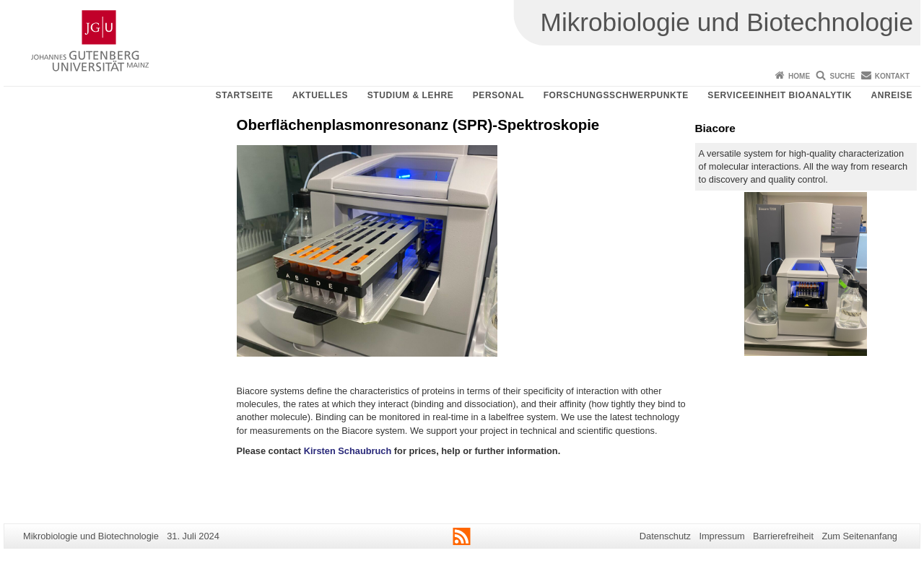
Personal (498, 95)
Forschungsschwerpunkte (616, 95)
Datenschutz (665, 536)
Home (799, 76)
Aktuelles (320, 95)
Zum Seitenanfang (859, 536)
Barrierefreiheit (783, 536)
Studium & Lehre (411, 95)
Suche (842, 76)
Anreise (892, 95)
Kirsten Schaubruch (348, 451)
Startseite (245, 95)
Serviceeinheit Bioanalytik (780, 95)
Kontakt (892, 76)
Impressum (722, 536)
